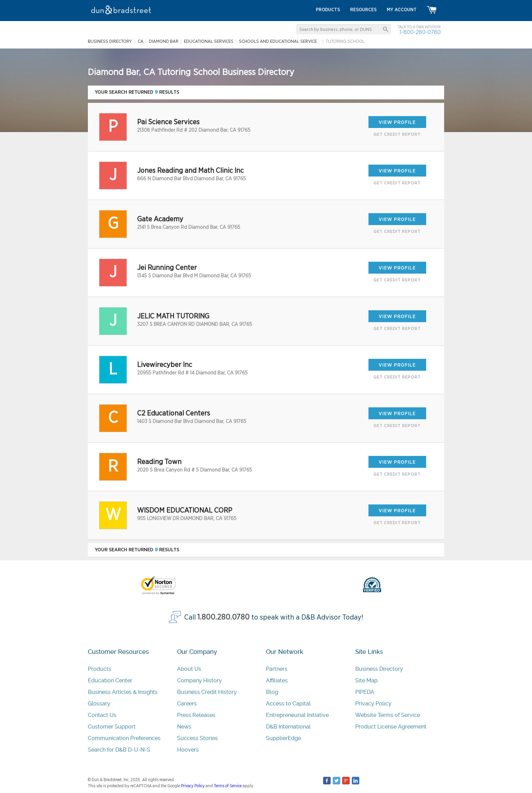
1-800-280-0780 (420, 32)
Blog (272, 692)
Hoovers (188, 750)
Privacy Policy (373, 704)
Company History (199, 680)
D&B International (288, 727)
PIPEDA (365, 692)
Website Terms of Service (388, 715)
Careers (187, 704)
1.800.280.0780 (224, 617)
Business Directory (379, 669)
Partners (277, 669)
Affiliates (277, 680)
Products (100, 669)
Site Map (366, 680)
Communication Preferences (124, 738)
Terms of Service (228, 786)
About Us (189, 669)
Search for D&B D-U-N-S (119, 750)
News (184, 727)
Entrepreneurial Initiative (297, 715)
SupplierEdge (283, 738)
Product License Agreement (391, 727)
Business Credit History (207, 692)
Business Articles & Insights (123, 692)
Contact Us (102, 715)
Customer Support (112, 727)
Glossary (99, 704)
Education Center (110, 680)
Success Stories (197, 738)
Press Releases (196, 715)
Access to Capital (288, 704)
